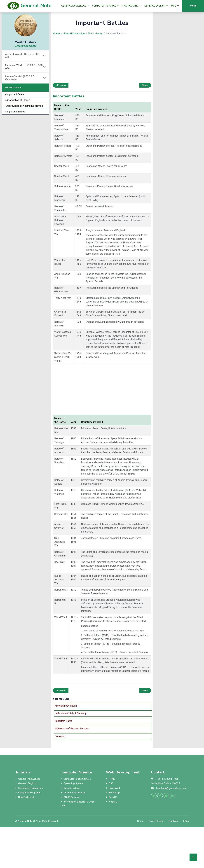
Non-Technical (26, 797)
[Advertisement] (26, 161)
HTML (112, 779)
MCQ (174, 6)
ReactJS (113, 797)
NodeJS (113, 802)
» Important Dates (14, 94)
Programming (130, 6)
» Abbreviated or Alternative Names (24, 106)
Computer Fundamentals (77, 779)
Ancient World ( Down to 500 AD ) (22, 56)
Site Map (173, 821)
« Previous (61, 85)
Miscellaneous (13, 88)
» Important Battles (15, 112)
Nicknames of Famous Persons (72, 729)
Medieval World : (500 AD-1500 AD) (24, 67)
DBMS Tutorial (72, 797)
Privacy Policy (156, 821)
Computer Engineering (31, 788)
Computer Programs (29, 793)
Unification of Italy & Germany (71, 713)
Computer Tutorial (104, 6)
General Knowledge (74, 6)
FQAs (186, 821)
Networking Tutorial (75, 793)
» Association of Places (17, 100)
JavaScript (114, 788)
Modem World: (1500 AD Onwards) (20, 78)
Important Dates (64, 721)
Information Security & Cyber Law (78, 804)
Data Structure (72, 788)
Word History (95, 34)
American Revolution (66, 706)
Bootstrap (114, 793)
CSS (111, 783)
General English (155, 6)
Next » (145, 85)
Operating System (74, 783)
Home (140, 821)
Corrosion (60, 736)
